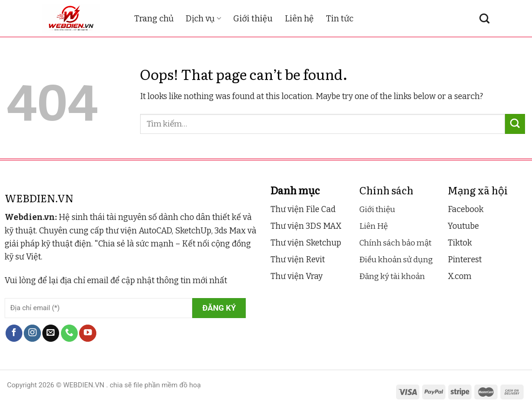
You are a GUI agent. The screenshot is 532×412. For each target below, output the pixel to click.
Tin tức (340, 19)
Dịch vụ (203, 19)
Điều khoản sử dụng (396, 260)
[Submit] (515, 124)
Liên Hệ (374, 226)
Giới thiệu (253, 19)
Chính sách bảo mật (395, 243)
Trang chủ (154, 19)
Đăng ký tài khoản (392, 276)
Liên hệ (299, 19)
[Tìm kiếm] (485, 19)
